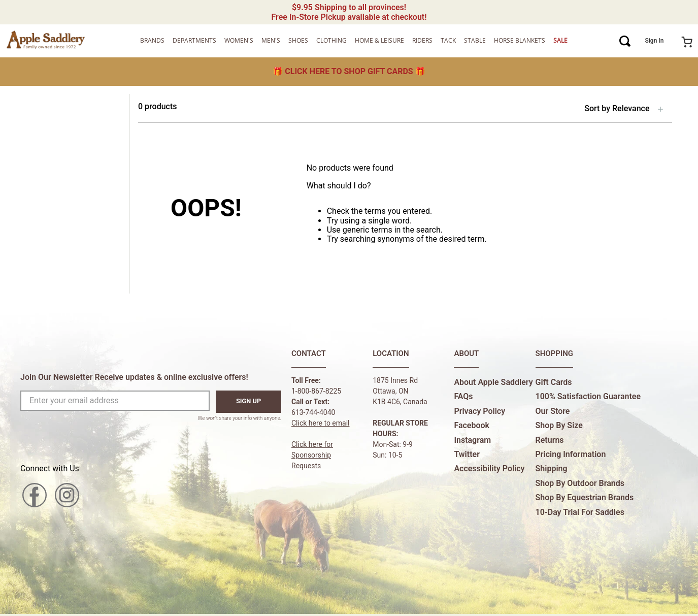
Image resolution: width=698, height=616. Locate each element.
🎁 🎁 (349, 71)
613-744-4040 (313, 412)
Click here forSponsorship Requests (312, 455)
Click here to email (321, 423)
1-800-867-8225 (316, 391)
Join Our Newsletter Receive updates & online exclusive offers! (134, 377)
